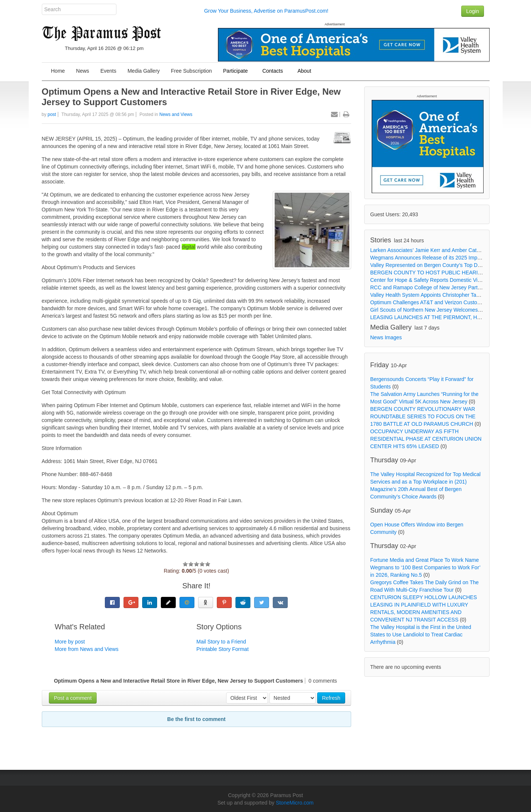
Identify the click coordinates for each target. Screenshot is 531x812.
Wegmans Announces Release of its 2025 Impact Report (436, 258)
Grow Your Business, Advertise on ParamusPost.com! (266, 11)
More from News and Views (87, 649)
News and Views (176, 114)
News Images (386, 337)
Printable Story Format (222, 649)
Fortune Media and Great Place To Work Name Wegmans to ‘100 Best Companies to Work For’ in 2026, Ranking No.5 (425, 567)
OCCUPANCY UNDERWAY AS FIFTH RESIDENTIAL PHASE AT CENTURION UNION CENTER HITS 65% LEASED (426, 439)
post (52, 114)
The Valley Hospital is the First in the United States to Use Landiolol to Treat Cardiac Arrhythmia (421, 635)
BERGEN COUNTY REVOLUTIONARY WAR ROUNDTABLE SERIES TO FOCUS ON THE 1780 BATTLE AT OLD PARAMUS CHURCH (423, 416)
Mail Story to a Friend (221, 642)
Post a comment (73, 698)
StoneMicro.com (295, 803)
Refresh (331, 698)
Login (472, 11)
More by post (70, 642)
